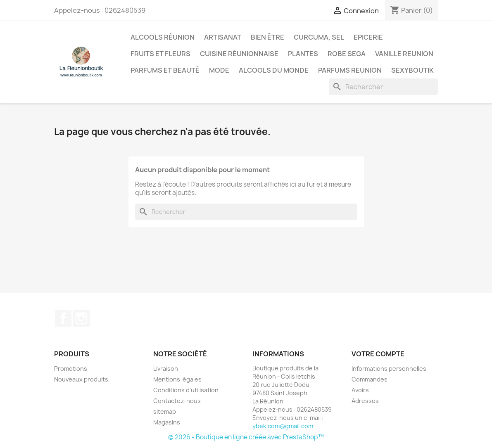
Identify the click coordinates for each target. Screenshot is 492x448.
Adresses (365, 401)
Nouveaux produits (81, 379)
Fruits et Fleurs (160, 54)
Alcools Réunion (163, 37)
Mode (219, 70)
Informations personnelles (389, 369)
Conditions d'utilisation (186, 390)
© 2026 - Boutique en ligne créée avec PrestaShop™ (246, 437)
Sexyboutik (412, 70)
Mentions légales (177, 379)
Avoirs (360, 390)
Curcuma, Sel (319, 37)
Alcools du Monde (274, 70)
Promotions (71, 369)
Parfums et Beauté (165, 70)
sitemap (165, 411)
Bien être (267, 37)
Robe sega (347, 54)
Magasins (167, 422)
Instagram (81, 318)
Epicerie (368, 37)
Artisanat (223, 37)
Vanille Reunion (404, 54)
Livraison (166, 369)
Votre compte (378, 354)
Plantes (303, 54)
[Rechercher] (383, 87)
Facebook (63, 318)
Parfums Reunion (350, 70)
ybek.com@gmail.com (283, 426)
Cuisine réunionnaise (239, 54)
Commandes (370, 379)
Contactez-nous (177, 401)
